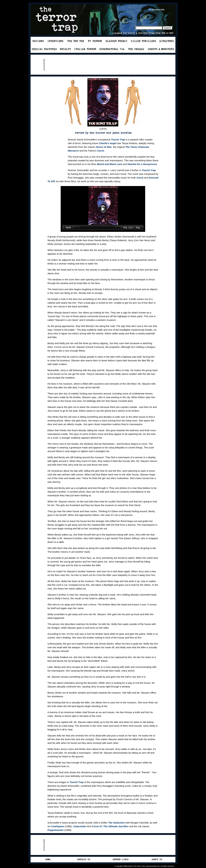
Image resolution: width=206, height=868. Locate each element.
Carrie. (101, 151)
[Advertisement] (104, 65)
